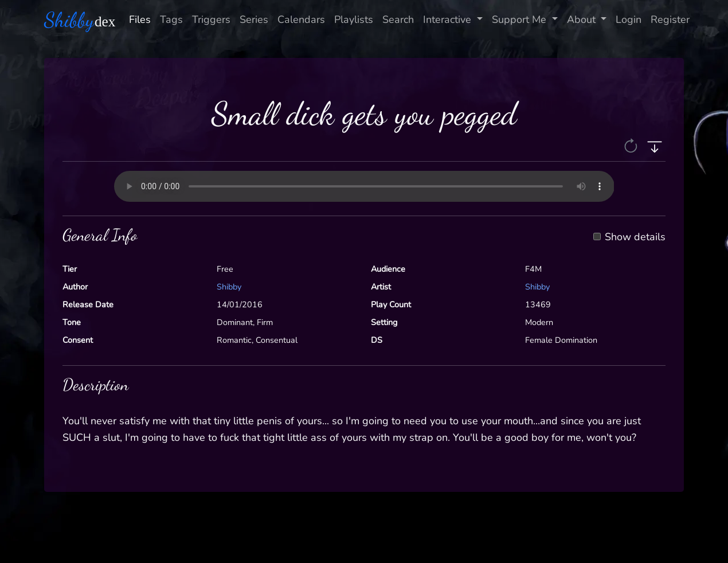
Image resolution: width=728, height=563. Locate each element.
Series (254, 19)
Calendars (301, 19)
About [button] (583, 19)
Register (670, 19)
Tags (171, 19)
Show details (635, 237)
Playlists (354, 19)
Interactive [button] (449, 19)
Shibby (229, 287)
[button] (632, 145)
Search (398, 19)
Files (140, 19)
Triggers (211, 19)
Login (629, 19)
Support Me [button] (520, 19)
